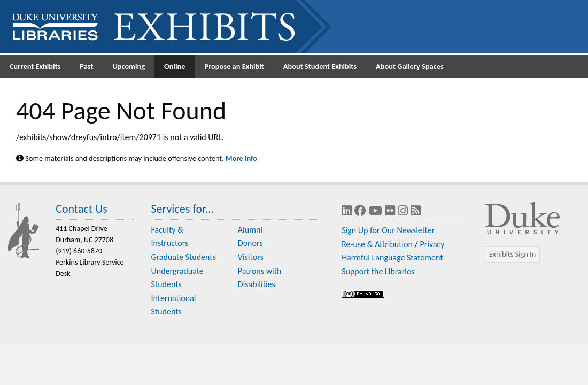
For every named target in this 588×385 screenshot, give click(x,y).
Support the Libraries (378, 271)
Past (86, 66)
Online (175, 66)
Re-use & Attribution (377, 244)
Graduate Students (183, 257)
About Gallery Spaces (410, 66)
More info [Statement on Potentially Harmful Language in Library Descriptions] (241, 158)
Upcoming (129, 66)
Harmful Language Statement (392, 257)
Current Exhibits (35, 66)
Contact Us (82, 209)
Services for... (182, 209)
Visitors (251, 257)
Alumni (250, 230)
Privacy (432, 244)
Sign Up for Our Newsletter (388, 230)
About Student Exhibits (320, 66)
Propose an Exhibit (234, 66)
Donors (250, 243)
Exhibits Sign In (512, 254)
